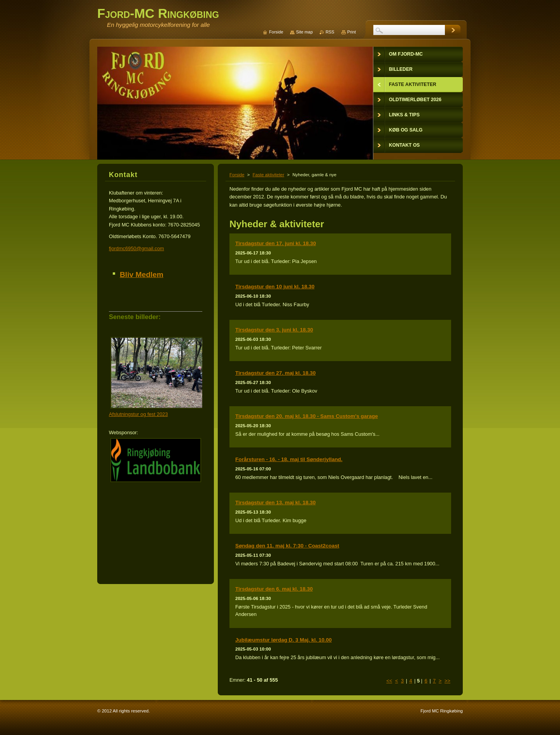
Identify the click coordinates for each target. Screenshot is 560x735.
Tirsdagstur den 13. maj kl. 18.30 (276, 503)
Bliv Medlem (142, 275)
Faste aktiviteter (269, 175)
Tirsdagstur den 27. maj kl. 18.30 (276, 373)
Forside (237, 175)
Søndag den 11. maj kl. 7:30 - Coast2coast (287, 546)
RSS (330, 32)
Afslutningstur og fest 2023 (138, 414)
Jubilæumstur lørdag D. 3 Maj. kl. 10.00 (283, 640)
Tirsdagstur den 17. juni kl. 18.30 (276, 243)
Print (352, 32)
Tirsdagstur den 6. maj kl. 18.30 (274, 589)
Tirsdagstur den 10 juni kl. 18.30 (275, 287)
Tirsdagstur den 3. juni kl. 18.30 (274, 330)
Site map (304, 32)
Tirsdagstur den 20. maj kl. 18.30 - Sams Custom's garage (307, 416)
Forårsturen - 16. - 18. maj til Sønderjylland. (289, 459)
